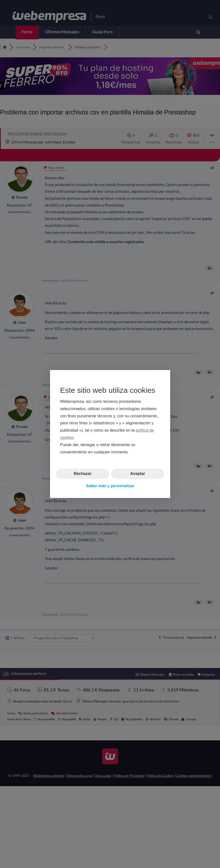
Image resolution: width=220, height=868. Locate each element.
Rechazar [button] (82, 474)
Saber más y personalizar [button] (110, 486)
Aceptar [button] (138, 474)
